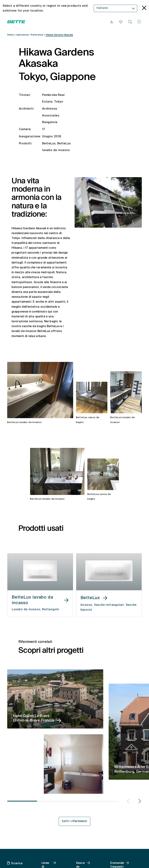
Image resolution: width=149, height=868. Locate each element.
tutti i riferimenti (74, 821)
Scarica (17, 863)
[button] (127, 801)
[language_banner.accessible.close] (144, 8)
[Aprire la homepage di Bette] (16, 22)
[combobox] (115, 8)
